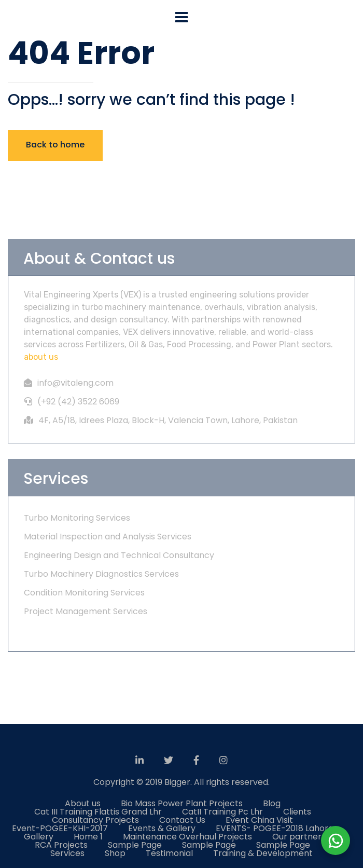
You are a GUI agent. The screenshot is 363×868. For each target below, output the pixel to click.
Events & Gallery (162, 828)
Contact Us (182, 820)
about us (41, 357)
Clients (297, 812)
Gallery (39, 837)
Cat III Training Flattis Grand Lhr (98, 812)
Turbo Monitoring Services (77, 518)
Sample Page (135, 845)
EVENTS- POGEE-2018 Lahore (275, 828)
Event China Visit (259, 820)
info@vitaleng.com (75, 383)
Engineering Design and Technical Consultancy (119, 555)
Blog (272, 803)
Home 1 (88, 837)
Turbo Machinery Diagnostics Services (101, 574)
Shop (115, 853)
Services (67, 853)
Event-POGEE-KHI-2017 (60, 828)
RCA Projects (61, 845)
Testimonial (169, 853)
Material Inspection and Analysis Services (108, 537)
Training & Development (263, 853)
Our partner (297, 837)
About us (83, 803)
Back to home (55, 145)
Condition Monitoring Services (84, 593)
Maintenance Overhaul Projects (187, 837)
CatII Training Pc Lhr (222, 812)
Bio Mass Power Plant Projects (182, 803)
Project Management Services (86, 611)
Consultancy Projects (95, 820)
